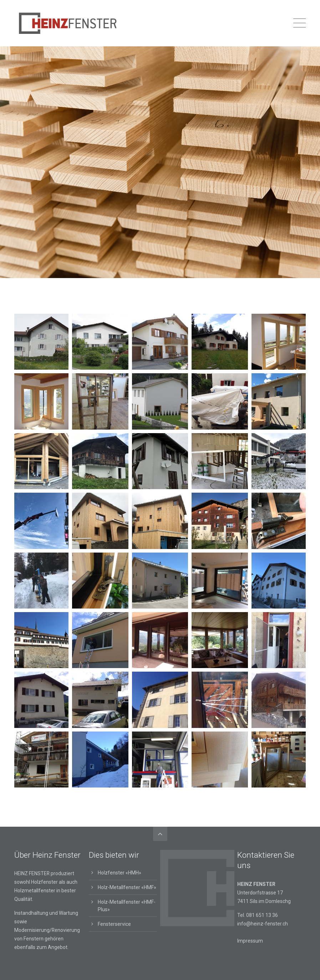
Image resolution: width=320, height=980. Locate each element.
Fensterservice (114, 924)
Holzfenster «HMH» (120, 873)
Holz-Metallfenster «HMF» (127, 887)
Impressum (250, 941)
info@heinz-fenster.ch (263, 924)
